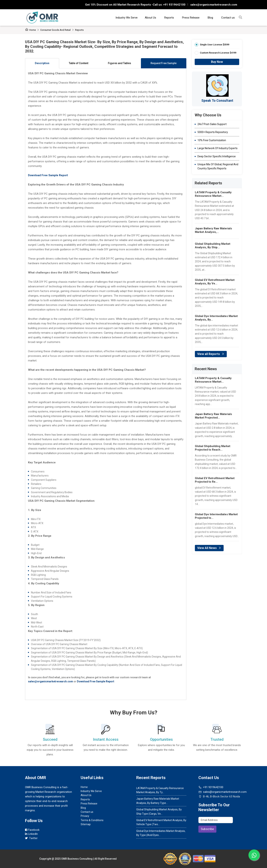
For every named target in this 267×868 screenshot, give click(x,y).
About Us (150, 18)
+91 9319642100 (174, 5)
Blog (210, 18)
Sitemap (86, 824)
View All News (209, 548)
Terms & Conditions (92, 820)
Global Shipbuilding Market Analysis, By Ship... (213, 246)
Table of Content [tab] (79, 63)
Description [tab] (42, 63)
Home (30, 30)
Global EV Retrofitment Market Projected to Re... (215, 480)
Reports (169, 18)
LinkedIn (31, 834)
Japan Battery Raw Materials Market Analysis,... (213, 230)
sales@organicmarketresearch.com (214, 5)
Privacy (85, 816)
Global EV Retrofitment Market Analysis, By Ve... (215, 282)
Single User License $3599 (215, 45)
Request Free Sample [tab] (164, 63)
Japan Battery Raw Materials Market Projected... (213, 416)
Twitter (31, 838)
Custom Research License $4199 (218, 53)
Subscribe (207, 829)
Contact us (228, 18)
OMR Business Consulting (77, 859)
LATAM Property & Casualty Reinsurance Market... (213, 194)
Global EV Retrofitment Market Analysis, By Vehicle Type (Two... (161, 822)
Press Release (191, 18)
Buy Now (217, 62)
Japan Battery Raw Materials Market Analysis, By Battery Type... (158, 801)
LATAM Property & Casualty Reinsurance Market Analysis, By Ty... (160, 790)
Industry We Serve (127, 18)
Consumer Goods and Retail (55, 30)
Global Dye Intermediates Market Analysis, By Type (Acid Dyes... (161, 833)
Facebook (32, 830)
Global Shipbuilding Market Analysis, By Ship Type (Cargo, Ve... (159, 811)
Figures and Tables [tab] (120, 63)
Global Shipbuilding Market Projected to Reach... (213, 448)
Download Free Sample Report (48, 175)
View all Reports (211, 354)
